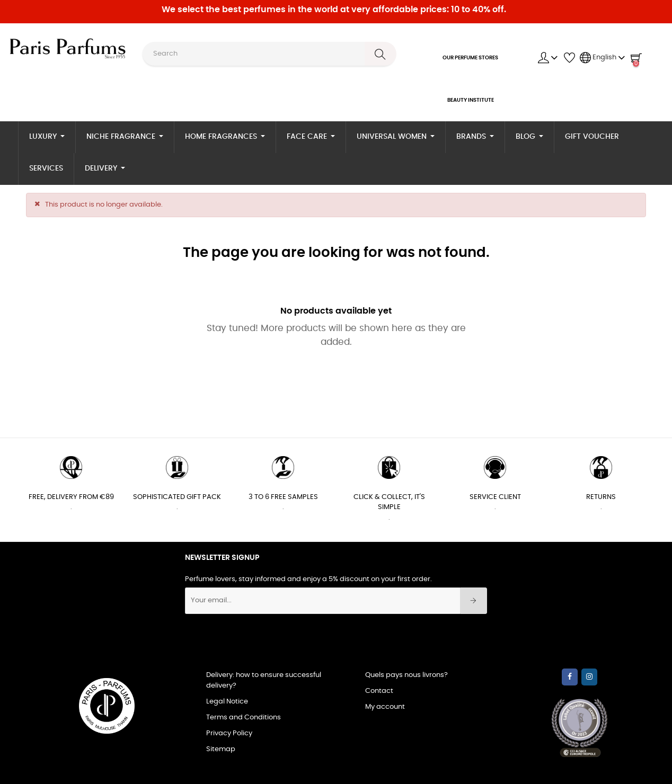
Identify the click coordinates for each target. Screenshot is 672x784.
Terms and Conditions (244, 718)
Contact (379, 691)
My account (385, 707)
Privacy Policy (229, 733)
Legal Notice (227, 702)
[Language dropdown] (603, 58)
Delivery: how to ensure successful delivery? (264, 680)
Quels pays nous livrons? (406, 675)
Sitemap (221, 749)
